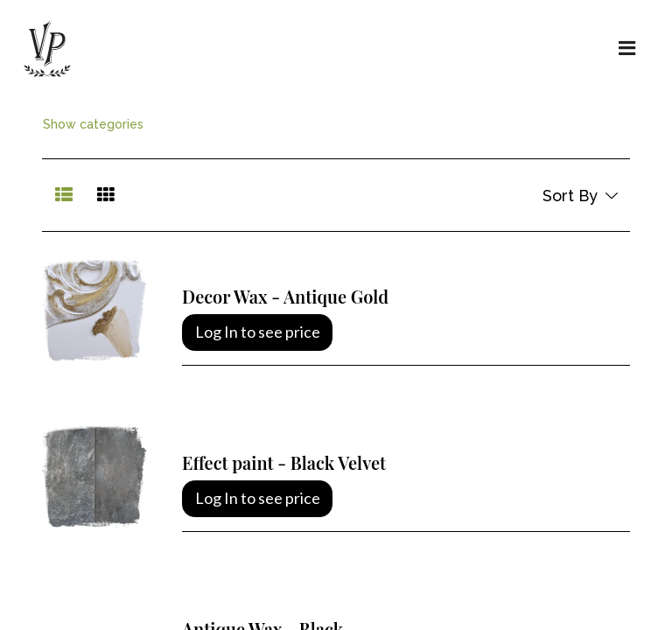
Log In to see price (258, 332)
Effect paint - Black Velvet (284, 462)
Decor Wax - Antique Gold (285, 296)
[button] (580, 196)
